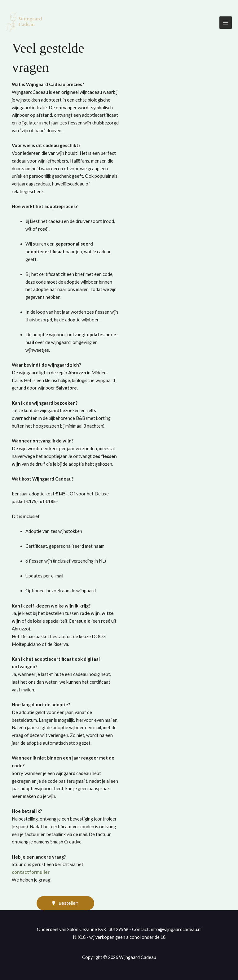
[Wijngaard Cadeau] (25, 23)
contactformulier (31, 872)
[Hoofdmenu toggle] (226, 23)
